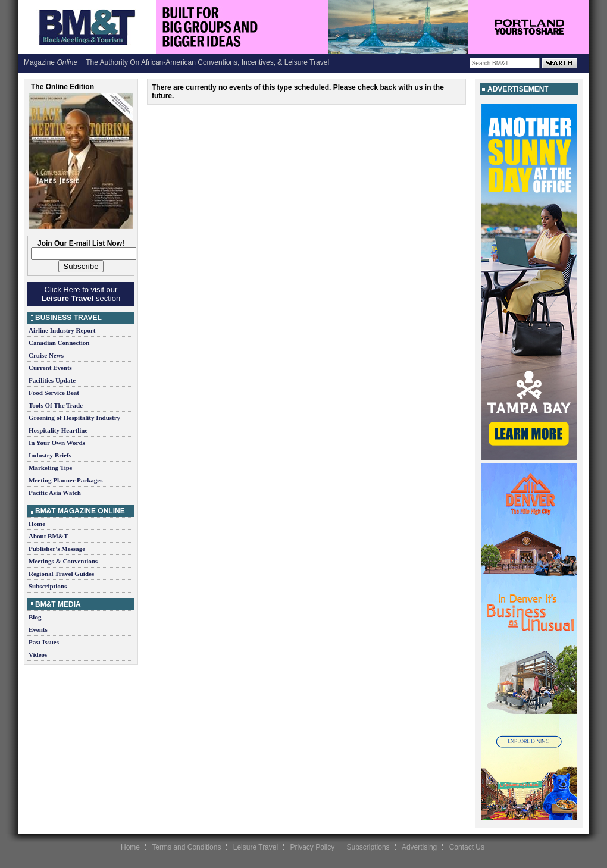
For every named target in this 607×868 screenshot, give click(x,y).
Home (37, 524)
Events (38, 629)
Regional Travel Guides (61, 574)
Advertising (419, 847)
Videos (38, 654)
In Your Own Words (57, 443)
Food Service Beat (54, 393)
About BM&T (48, 536)
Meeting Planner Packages (65, 480)
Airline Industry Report (62, 330)
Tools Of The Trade (56, 405)
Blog (35, 617)
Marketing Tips (50, 468)
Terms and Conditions (186, 847)
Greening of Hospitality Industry (74, 418)
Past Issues (44, 642)
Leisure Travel (256, 847)
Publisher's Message (57, 549)
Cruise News (46, 355)
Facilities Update (52, 380)
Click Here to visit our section (81, 294)
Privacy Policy (312, 847)
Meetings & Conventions (63, 561)
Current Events (50, 368)
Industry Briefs (50, 455)
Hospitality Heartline (58, 430)
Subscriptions (48, 586)
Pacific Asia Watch (55, 493)
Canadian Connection (59, 343)
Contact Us (467, 847)
